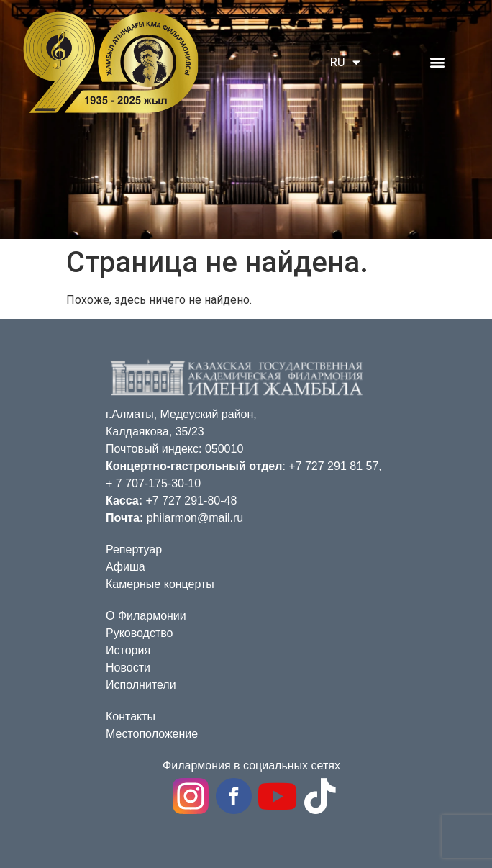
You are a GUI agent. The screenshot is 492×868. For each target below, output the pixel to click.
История (128, 650)
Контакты (131, 716)
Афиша (126, 567)
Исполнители (141, 685)
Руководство (140, 633)
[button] (437, 62)
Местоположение (152, 734)
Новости (128, 668)
